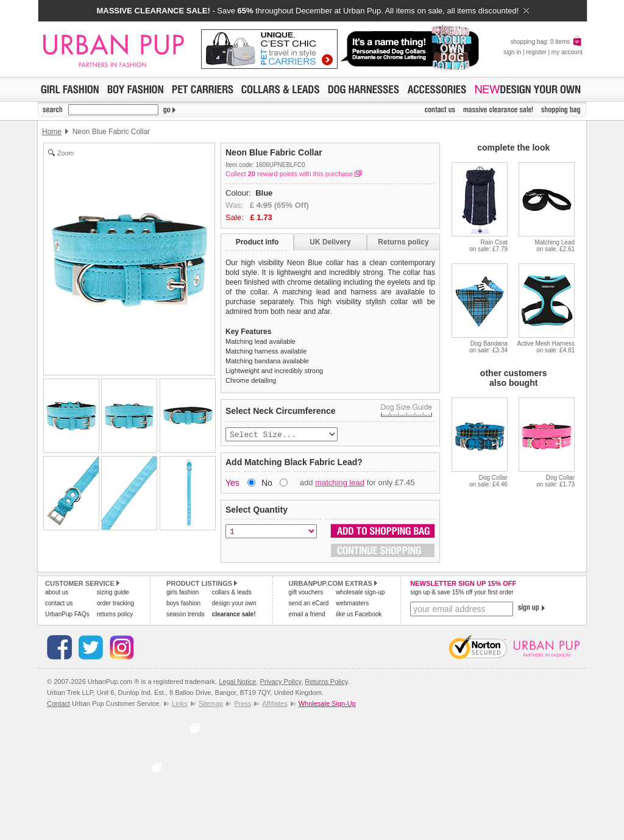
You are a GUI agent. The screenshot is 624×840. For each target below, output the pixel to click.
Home (52, 132)
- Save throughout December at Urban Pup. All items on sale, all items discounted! (312, 11)
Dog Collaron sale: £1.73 (555, 481)
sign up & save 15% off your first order (462, 593)
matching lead (340, 484)
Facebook (359, 615)
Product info (257, 242)
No (267, 484)
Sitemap (211, 705)
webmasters (352, 604)
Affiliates (275, 705)
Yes (232, 484)
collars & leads (232, 593)
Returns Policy (326, 683)
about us (57, 593)
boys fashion (183, 604)
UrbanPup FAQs (67, 615)
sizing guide (113, 593)
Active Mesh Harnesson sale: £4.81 (546, 347)
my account (567, 52)
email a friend (307, 615)
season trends (186, 615)
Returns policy (403, 242)
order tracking (115, 604)
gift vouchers (306, 593)
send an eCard (309, 604)
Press (243, 705)
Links (180, 705)
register (536, 52)
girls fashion (183, 593)
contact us (59, 604)
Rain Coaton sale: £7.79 (488, 246)
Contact (58, 705)
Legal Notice (237, 683)
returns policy (115, 615)
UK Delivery (330, 242)
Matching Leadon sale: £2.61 (555, 246)
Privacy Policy (280, 683)
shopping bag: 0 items (546, 42)
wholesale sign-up (360, 593)
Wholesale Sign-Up (327, 705)
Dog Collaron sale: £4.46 (488, 481)
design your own (234, 604)
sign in (512, 52)
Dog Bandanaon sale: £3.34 (488, 347)
